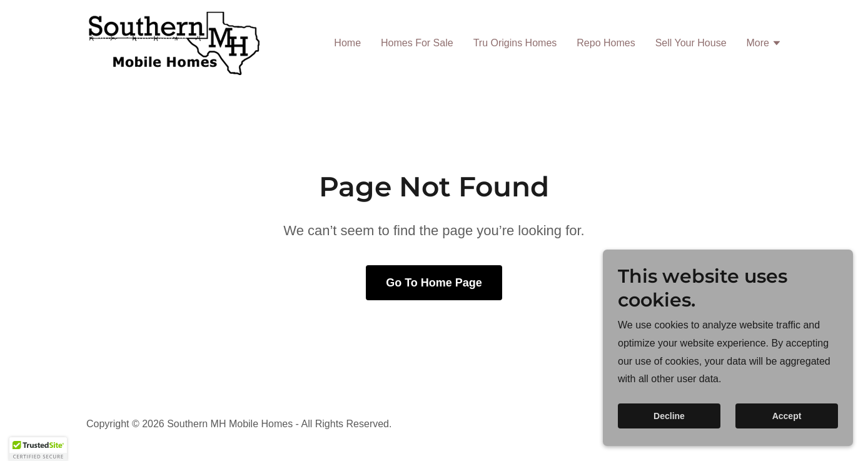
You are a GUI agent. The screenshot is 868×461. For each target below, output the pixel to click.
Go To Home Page (434, 283)
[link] (174, 42)
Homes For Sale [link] (417, 43)
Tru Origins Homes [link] (515, 43)
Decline (669, 433)
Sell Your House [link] (691, 43)
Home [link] (347, 43)
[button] (764, 44)
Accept (787, 433)
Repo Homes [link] (606, 43)
